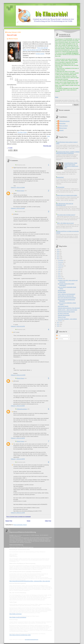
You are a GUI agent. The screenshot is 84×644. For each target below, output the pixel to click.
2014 (58, 255)
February (60, 279)
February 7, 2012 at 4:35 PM (18, 459)
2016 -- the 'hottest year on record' (65, 223)
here (48, 136)
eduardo (62, 130)
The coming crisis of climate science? (66, 215)
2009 (58, 326)
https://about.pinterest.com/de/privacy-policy (20, 635)
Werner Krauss (20, 191)
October (60, 264)
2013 (58, 257)
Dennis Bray (62, 123)
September (61, 266)
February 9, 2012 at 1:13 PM (18, 513)
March (60, 277)
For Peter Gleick (62, 292)
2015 (58, 253)
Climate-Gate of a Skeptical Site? (66, 296)
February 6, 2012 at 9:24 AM (18, 208)
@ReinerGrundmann (22, 409)
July (59, 269)
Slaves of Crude (12, 35)
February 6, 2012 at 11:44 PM (18, 375)
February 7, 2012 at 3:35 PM (18, 438)
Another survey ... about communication (68, 310)
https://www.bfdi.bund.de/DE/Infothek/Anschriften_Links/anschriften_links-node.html (30, 581)
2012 (58, 259)
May (59, 273)
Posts (58, 336)
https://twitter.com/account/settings (18, 617)
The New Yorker (22, 132)
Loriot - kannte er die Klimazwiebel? (67, 294)
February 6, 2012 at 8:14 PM (18, 326)
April (59, 275)
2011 (58, 322)
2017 (58, 250)
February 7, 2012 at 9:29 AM (18, 406)
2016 (58, 251)
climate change (40, 54)
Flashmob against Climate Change (66, 312)
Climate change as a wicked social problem (67, 195)
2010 (58, 324)
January (60, 321)
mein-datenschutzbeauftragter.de (32, 640)
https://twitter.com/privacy (16, 614)
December (61, 260)
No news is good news (63, 313)
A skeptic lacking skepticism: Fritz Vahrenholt (69, 308)
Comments (60, 339)
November (61, 262)
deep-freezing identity (63, 306)
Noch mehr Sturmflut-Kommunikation (67, 298)
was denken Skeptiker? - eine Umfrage (67, 319)
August (60, 268)
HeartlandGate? (60, 177)
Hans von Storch (64, 126)
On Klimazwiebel (60, 187)
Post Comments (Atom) (20, 525)
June (59, 271)
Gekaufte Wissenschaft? (64, 315)
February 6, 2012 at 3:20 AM (18, 187)
